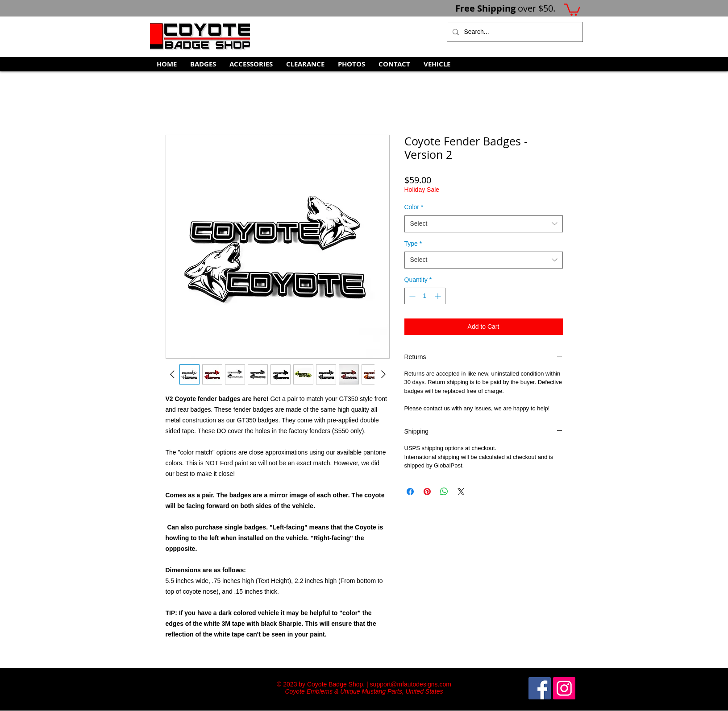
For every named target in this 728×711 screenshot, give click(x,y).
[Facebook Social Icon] (540, 688)
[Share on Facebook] (410, 492)
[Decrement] (411, 296)
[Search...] (514, 32)
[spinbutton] (425, 296)
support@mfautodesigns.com (411, 684)
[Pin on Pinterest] (427, 492)
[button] (572, 9)
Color (414, 207)
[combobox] (484, 224)
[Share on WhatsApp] (444, 492)
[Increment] (439, 296)
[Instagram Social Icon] (564, 688)
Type (413, 244)
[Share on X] (461, 492)
